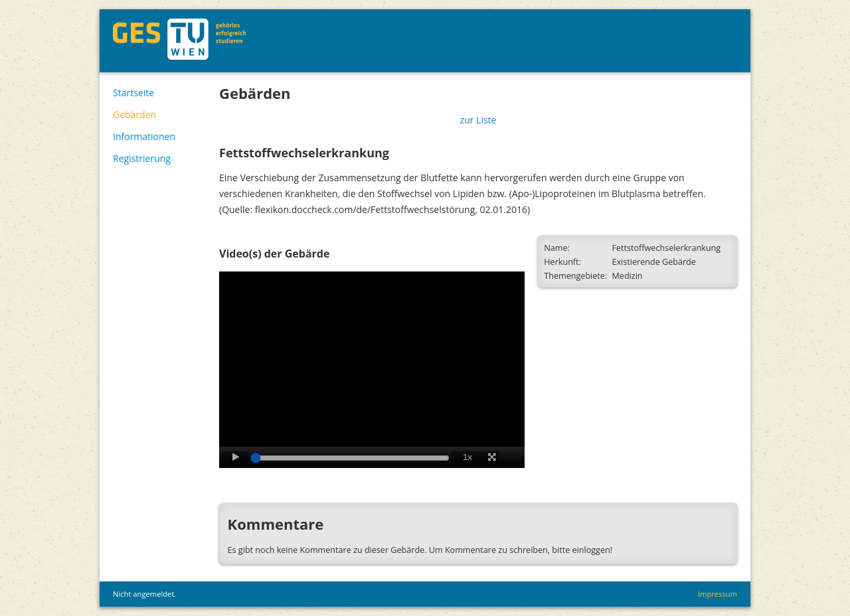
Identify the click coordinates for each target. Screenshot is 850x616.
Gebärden (134, 115)
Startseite (133, 93)
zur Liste (478, 120)
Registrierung (142, 158)
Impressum (718, 594)
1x (467, 457)
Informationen (144, 136)
